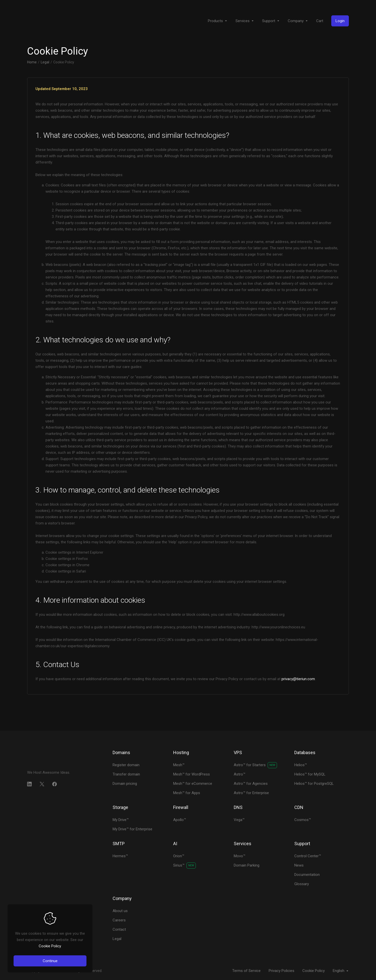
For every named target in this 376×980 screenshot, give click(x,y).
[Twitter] (42, 784)
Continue (50, 961)
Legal (45, 62)
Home (32, 62)
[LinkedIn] (29, 784)
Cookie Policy (50, 946)
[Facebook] (55, 784)
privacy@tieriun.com (298, 679)
